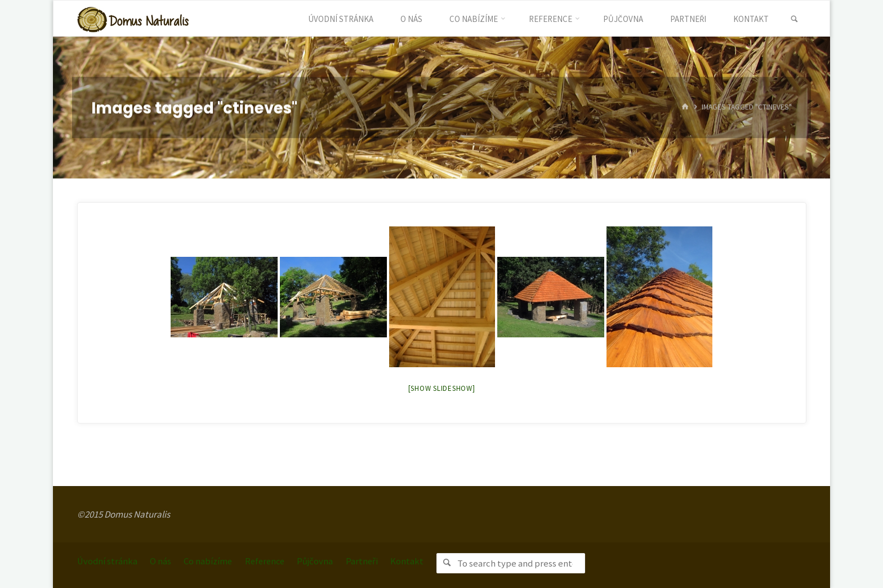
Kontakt (416, 560)
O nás (163, 560)
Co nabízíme (211, 560)
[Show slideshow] (442, 388)
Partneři (371, 560)
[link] (793, 19)
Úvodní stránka (108, 560)
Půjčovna (323, 560)
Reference (271, 560)
